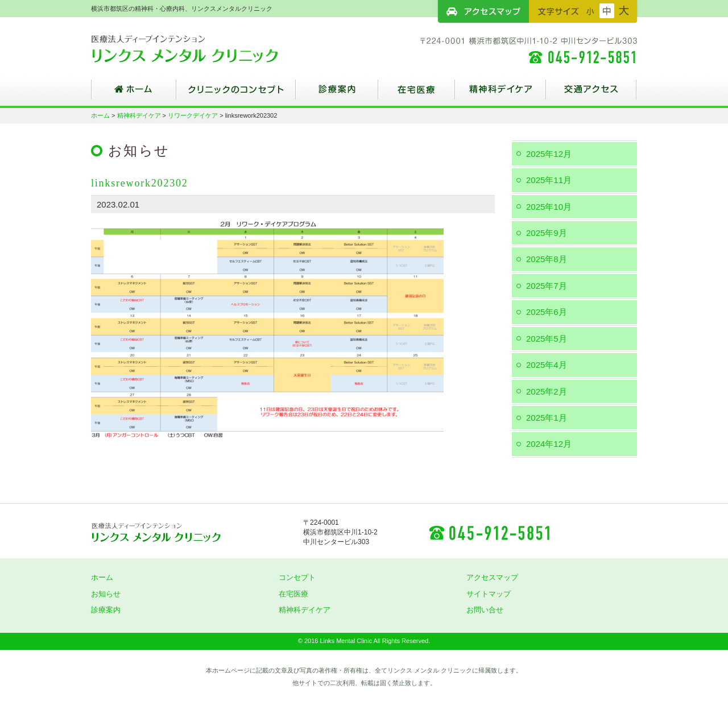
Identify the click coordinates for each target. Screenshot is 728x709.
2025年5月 (547, 339)
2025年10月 (549, 207)
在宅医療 (417, 94)
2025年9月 (547, 233)
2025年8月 (547, 259)
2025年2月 (547, 391)
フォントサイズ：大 (624, 11)
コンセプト (297, 577)
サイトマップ (489, 594)
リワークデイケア (193, 115)
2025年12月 (549, 154)
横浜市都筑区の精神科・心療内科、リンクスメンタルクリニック (205, 48)
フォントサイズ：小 (590, 11)
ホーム (134, 94)
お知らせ (106, 594)
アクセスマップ (483, 11)
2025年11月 (549, 180)
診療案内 (337, 94)
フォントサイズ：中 (607, 11)
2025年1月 (547, 418)
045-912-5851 (489, 532)
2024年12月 (549, 444)
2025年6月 (547, 312)
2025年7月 (547, 286)
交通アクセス (591, 94)
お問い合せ (485, 610)
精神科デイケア (500, 94)
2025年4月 (547, 365)
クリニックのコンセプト (236, 94)
